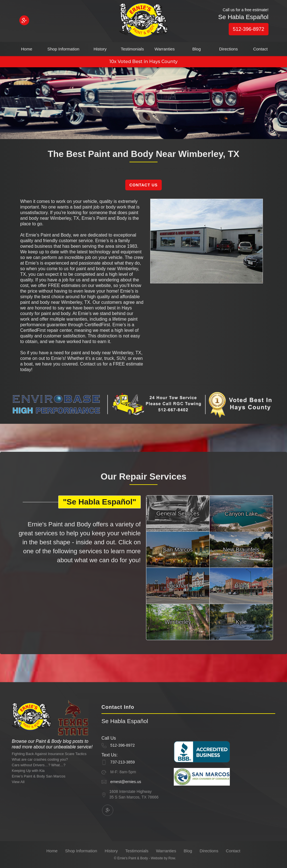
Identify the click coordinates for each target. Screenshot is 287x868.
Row (172, 858)
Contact (260, 49)
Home (27, 49)
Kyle (241, 622)
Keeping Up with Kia (28, 771)
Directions (229, 49)
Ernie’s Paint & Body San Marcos (39, 776)
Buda (241, 586)
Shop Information (63, 49)
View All (18, 782)
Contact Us (144, 185)
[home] (143, 21)
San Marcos (178, 550)
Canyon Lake (241, 514)
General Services (178, 513)
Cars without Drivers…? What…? (39, 765)
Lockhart (178, 586)
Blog (196, 49)
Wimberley (178, 622)
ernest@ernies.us (126, 782)
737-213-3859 (123, 762)
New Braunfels (241, 550)
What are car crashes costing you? (40, 759)
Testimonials (132, 49)
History (100, 49)
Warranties (165, 49)
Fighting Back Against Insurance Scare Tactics (49, 754)
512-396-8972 (249, 29)
